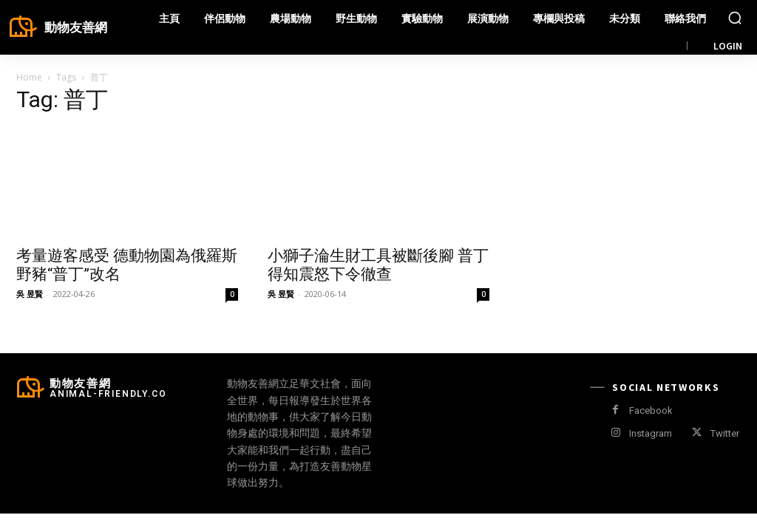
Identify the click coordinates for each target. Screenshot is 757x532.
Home (29, 77)
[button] (735, 18)
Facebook (651, 410)
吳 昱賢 (30, 294)
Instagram (651, 433)
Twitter (725, 433)
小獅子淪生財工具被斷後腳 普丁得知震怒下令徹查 (378, 265)
